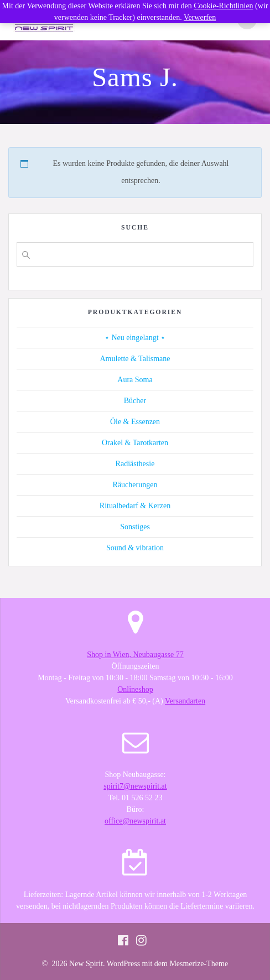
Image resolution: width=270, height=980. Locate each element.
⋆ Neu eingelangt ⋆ (135, 338)
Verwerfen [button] (200, 17)
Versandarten (185, 701)
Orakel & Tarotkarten (135, 443)
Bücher (135, 401)
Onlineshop (135, 689)
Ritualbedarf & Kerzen (135, 506)
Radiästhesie (135, 464)
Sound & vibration (135, 548)
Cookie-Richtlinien (223, 6)
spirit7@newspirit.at (135, 786)
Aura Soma (135, 380)
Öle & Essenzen (135, 422)
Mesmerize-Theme (199, 964)
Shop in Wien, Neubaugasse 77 (135, 655)
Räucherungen (135, 485)
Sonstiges (135, 527)
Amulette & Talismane (135, 359)
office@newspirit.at (135, 821)
